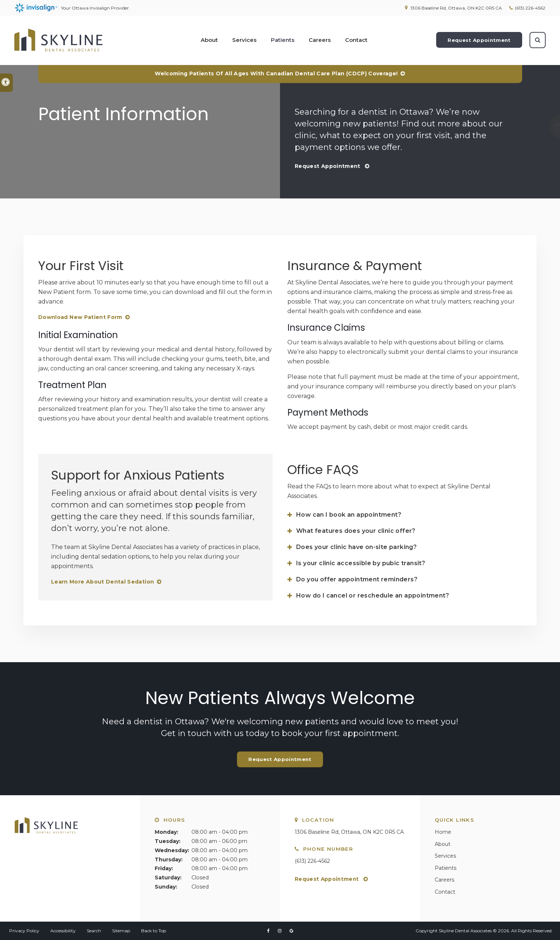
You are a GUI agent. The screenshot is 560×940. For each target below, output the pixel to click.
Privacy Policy (24, 931)
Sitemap (121, 931)
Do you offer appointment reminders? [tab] (357, 579)
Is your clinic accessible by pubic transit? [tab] (361, 563)
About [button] (209, 40)
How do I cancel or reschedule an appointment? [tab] (373, 595)
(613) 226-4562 (530, 8)
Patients (446, 868)
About (443, 844)
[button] (530, 127)
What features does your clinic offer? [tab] (356, 531)
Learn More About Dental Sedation (103, 582)
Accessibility (63, 931)
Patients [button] (283, 40)
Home (443, 832)
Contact (356, 40)
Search (94, 931)
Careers (320, 40)
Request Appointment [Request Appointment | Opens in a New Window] (479, 40)
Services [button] (244, 40)
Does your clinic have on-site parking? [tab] (356, 547)
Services (445, 856)
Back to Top (154, 931)
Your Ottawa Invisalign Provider (72, 8)
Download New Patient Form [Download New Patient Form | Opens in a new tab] (80, 317)
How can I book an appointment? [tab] (349, 515)
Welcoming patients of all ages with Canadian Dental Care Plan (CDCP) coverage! (276, 73)
